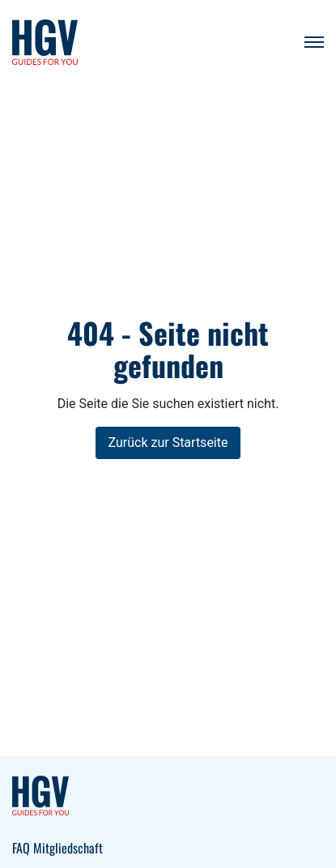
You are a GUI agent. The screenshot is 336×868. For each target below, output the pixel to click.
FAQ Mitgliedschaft (57, 848)
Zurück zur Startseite (168, 443)
